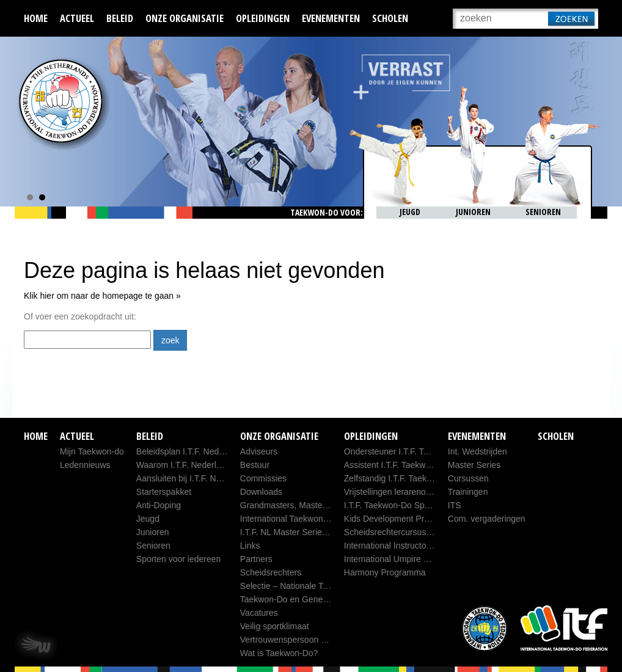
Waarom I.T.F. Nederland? (186, 465)
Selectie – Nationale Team (290, 586)
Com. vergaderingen (487, 519)
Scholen (390, 18)
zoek (170, 340)
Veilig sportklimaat (275, 626)
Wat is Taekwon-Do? (279, 653)
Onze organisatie (185, 18)
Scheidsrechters (271, 572)
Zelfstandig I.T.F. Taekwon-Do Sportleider (422, 478)
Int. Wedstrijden (477, 451)
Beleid (120, 18)
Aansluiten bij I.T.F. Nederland (193, 478)
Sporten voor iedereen (179, 559)
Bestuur (255, 465)
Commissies (263, 478)
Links (250, 546)
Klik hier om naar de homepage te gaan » (102, 296)
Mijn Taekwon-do (92, 451)
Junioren (153, 532)
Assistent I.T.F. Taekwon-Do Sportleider (418, 465)
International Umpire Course (397, 559)
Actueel (77, 18)
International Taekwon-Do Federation (310, 519)
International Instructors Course (404, 546)
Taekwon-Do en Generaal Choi (298, 599)
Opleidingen (263, 18)
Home (36, 18)
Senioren (153, 546)
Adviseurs (259, 451)
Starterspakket (164, 492)
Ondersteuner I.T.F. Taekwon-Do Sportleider (427, 451)
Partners (256, 559)
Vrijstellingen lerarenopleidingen (404, 492)
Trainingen (468, 492)
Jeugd (148, 519)
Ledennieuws (85, 465)
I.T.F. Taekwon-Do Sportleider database (419, 505)
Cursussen (468, 478)
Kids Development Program (396, 519)
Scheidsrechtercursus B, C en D (405, 532)
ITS (455, 505)
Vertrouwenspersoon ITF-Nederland (308, 640)
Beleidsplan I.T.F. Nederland (189, 451)
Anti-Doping (159, 505)
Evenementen (331, 18)
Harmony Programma (385, 572)
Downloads (261, 492)
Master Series (474, 465)
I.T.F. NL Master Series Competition (307, 532)
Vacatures (259, 613)
